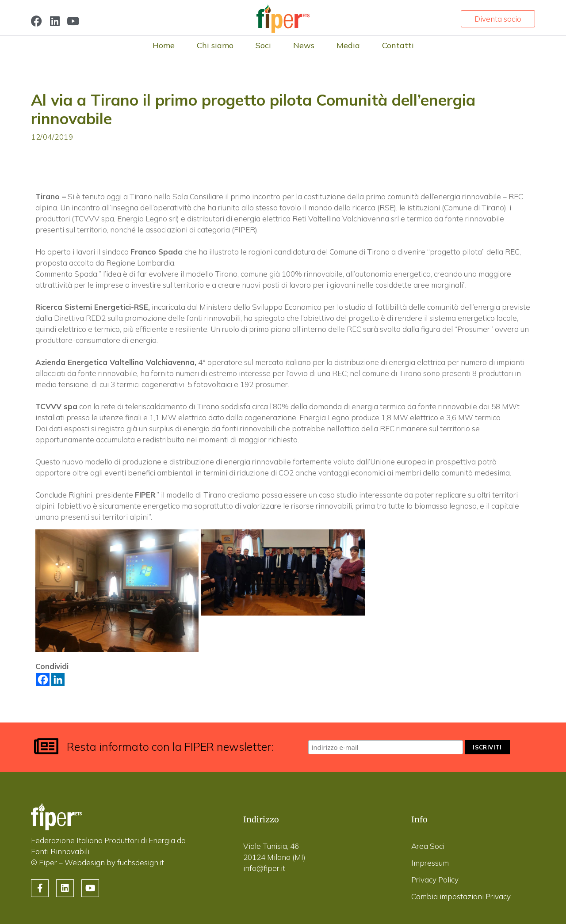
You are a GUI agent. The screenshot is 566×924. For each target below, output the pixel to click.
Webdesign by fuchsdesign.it (114, 862)
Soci (263, 45)
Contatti (398, 45)
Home (164, 45)
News (304, 45)
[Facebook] (43, 680)
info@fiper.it (264, 868)
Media (348, 45)
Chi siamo (215, 45)
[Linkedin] (58, 680)
